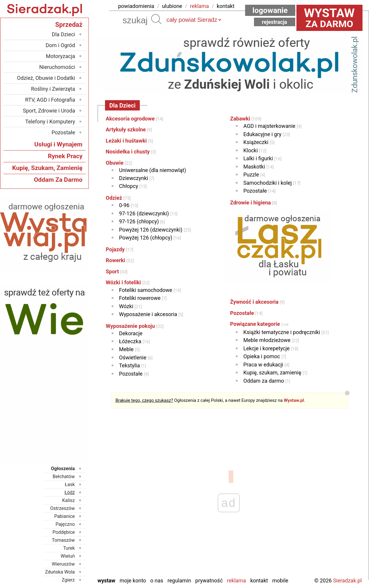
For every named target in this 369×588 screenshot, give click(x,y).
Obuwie (119, 163)
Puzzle (254, 175)
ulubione (172, 6)
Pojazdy (120, 249)
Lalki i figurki (263, 158)
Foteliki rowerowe (143, 298)
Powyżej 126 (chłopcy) (150, 238)
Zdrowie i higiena (254, 203)
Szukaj (156, 19)
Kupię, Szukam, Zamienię (47, 168)
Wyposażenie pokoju (135, 326)
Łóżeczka (135, 341)
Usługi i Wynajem (58, 144)
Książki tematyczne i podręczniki (286, 332)
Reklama (237, 580)
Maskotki (259, 167)
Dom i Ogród (60, 45)
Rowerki (120, 260)
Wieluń (68, 556)
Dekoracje (131, 333)
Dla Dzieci (64, 34)
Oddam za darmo (267, 381)
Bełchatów (64, 476)
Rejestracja (275, 22)
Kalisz (69, 500)
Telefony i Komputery (50, 122)
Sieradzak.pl (347, 580)
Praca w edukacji (266, 365)
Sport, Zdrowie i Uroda (49, 111)
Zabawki (246, 119)
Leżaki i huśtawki (129, 141)
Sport (117, 271)
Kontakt (259, 580)
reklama (199, 6)
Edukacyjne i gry (267, 134)
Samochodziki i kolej (272, 183)
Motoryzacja (61, 56)
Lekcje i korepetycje (271, 348)
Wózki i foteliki (128, 282)
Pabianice (65, 516)
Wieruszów (63, 564)
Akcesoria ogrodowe (135, 119)
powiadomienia (136, 6)
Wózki (131, 306)
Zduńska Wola (60, 572)
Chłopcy (133, 186)
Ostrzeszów (62, 508)
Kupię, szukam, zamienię (275, 373)
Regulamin (179, 580)
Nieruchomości (57, 67)
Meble (129, 349)
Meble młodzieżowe (271, 340)
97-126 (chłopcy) (142, 221)
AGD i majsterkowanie (272, 126)
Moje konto (133, 580)
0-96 (129, 205)
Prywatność (209, 580)
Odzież (118, 198)
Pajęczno (65, 524)
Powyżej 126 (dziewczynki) (155, 230)
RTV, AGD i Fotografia (50, 100)
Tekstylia (133, 365)
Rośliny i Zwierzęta (53, 89)
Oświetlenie (136, 357)
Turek (69, 548)
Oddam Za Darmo (58, 180)
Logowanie (270, 10)
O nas (157, 580)
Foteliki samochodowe (150, 290)
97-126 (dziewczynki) (149, 213)
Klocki (255, 150)
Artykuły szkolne (129, 129)
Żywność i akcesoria (257, 302)
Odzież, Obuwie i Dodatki (46, 78)
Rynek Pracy (65, 156)
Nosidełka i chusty (131, 152)
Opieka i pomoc (265, 356)
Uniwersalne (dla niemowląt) (153, 170)
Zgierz (68, 580)
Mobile (280, 580)
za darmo (329, 18)
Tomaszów (63, 540)
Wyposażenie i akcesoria (151, 314)
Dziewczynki (137, 178)
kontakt (226, 6)
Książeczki (259, 142)
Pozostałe (134, 374)
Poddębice (64, 532)
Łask (70, 484)
